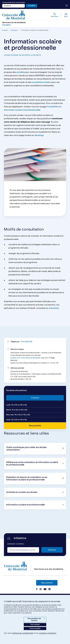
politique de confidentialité (23, 633)
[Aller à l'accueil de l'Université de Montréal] (14, 15)
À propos (14, 30)
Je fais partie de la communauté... (14, 2)
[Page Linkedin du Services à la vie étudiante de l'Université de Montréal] (50, 589)
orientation (54, 318)
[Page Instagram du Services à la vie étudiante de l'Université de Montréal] (41, 589)
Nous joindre (47, 583)
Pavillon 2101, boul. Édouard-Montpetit (25, 368)
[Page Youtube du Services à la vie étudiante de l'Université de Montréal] (45, 589)
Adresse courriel (16, 544)
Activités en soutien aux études (22, 502)
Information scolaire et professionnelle (35, 30)
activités (20, 72)
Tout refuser (35, 625)
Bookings (39, 145)
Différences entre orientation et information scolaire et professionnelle (32, 474)
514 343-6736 (27, 352)
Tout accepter (35, 628)
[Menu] (64, 15)
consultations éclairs (41, 82)
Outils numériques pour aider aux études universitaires (26, 459)
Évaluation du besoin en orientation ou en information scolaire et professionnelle (27, 489)
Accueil (5, 30)
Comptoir (35, 408)
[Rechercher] (55, 15)
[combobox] (14, 6)
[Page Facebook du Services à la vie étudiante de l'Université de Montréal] (37, 589)
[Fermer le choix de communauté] (65, 6)
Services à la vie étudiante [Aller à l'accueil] (14, 22)
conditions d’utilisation (47, 633)
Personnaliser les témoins (36, 620)
